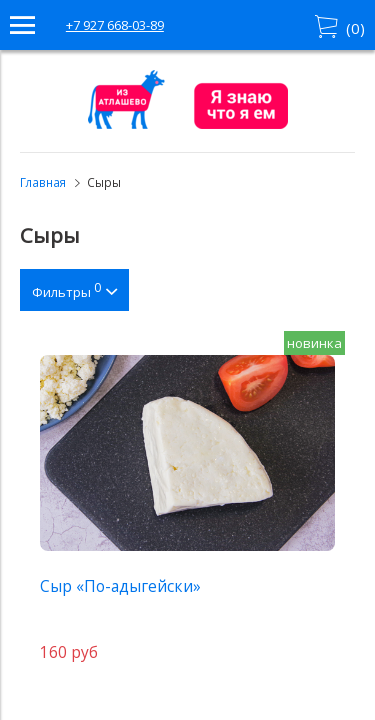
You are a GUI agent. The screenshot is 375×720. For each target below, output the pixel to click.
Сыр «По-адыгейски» (120, 586)
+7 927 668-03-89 (115, 25)
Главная (43, 182)
